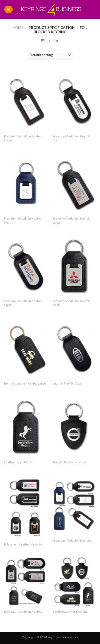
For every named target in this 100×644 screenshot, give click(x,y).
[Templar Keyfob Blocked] (74, 426)
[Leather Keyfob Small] (26, 426)
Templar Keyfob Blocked (69, 462)
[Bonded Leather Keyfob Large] (26, 348)
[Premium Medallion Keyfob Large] (26, 101)
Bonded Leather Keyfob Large (25, 383)
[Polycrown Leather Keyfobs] (26, 507)
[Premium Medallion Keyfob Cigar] (74, 101)
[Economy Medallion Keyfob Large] (74, 183)
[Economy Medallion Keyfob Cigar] (26, 265)
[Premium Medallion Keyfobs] (74, 505)
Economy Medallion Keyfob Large (71, 220)
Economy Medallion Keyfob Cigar (23, 303)
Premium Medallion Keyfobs (72, 541)
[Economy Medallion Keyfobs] (26, 582)
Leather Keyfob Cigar (67, 383)
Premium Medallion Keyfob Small (23, 220)
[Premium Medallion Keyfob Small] (26, 183)
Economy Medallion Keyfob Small (71, 303)
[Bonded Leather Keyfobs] (74, 582)
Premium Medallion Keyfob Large (23, 138)
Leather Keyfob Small (19, 462)
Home (18, 28)
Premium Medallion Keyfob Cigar (71, 138)
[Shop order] (50, 55)
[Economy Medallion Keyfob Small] (74, 265)
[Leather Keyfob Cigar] (74, 348)
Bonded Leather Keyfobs (70, 611)
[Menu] (8, 9)
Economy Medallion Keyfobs (23, 611)
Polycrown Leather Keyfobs (23, 544)
